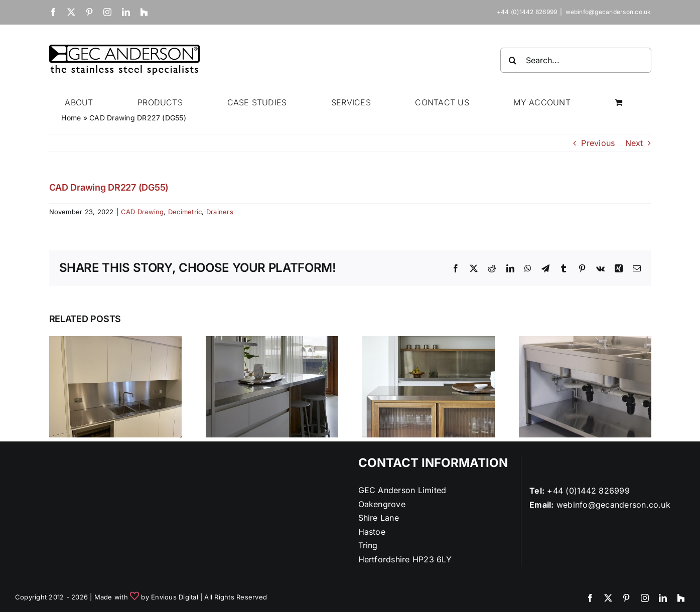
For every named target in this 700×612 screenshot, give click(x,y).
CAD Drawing (143, 212)
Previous (598, 143)
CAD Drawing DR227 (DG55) (109, 187)
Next (634, 143)
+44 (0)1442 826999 (588, 491)
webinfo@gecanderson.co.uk (608, 12)
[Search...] (576, 60)
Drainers (220, 212)
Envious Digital (175, 597)
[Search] (513, 60)
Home (71, 118)
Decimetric (185, 212)
